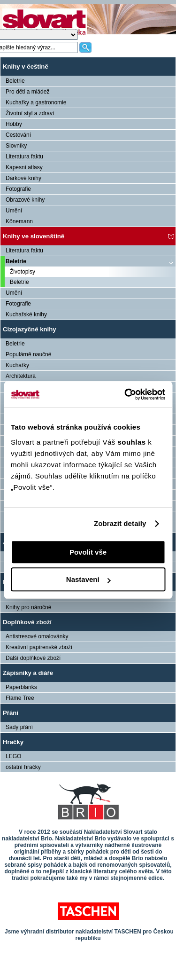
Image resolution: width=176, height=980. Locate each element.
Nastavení (88, 579)
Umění (14, 211)
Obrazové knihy (25, 200)
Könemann (19, 221)
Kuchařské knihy (26, 314)
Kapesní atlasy (24, 167)
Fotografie (18, 189)
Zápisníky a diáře (28, 673)
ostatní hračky (23, 767)
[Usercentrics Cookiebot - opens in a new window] (125, 394)
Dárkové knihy (23, 178)
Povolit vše (88, 552)
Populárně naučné (28, 354)
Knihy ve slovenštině (34, 236)
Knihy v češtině (26, 67)
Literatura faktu (24, 157)
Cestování (18, 135)
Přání (11, 713)
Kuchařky (17, 365)
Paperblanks (21, 687)
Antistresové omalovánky (37, 636)
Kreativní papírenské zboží (39, 647)
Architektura (21, 376)
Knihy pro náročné (28, 607)
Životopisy (23, 272)
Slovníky (16, 146)
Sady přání (19, 727)
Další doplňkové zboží (33, 658)
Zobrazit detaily (120, 523)
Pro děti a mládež (27, 92)
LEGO (13, 756)
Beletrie (15, 81)
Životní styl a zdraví (30, 113)
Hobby (14, 124)
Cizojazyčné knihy (30, 329)
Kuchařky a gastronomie (36, 102)
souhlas (133, 442)
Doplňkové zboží (27, 622)
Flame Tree (20, 698)
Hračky (13, 742)
